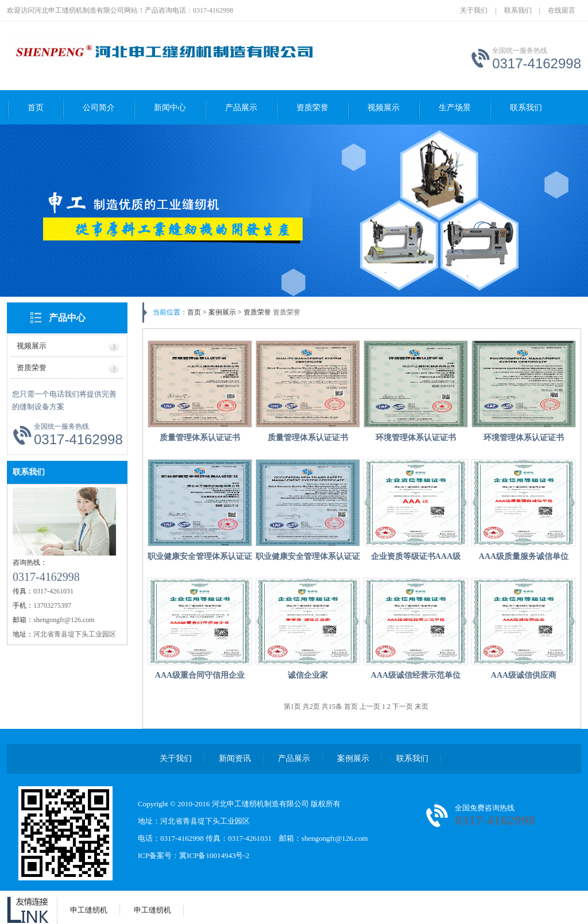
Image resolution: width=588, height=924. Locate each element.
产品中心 (67, 318)
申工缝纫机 (89, 910)
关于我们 (474, 10)
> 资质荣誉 (254, 312)
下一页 (403, 706)
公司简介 (99, 108)
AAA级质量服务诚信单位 (524, 556)
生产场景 (455, 108)
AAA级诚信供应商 (524, 675)
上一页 (371, 706)
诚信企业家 (308, 675)
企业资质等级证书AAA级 (416, 556)
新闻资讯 (235, 758)
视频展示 (384, 108)
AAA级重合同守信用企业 (200, 675)
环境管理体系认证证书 (416, 438)
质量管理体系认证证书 (200, 438)
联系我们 (518, 10)
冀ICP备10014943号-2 (214, 855)
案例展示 (353, 758)
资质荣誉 (312, 108)
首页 (36, 108)
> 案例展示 (219, 312)
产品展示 (241, 108)
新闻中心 (170, 108)
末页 (421, 706)
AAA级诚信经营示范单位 (416, 675)
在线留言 (562, 10)
